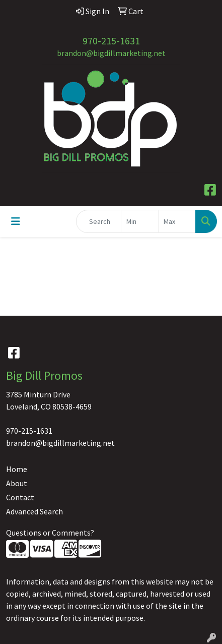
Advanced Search (34, 511)
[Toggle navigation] (16, 221)
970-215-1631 (111, 41)
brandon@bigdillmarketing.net (111, 53)
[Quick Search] (99, 221)
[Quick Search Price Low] (140, 221)
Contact (20, 497)
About (17, 483)
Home (17, 469)
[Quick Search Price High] (177, 221)
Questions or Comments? (50, 533)
